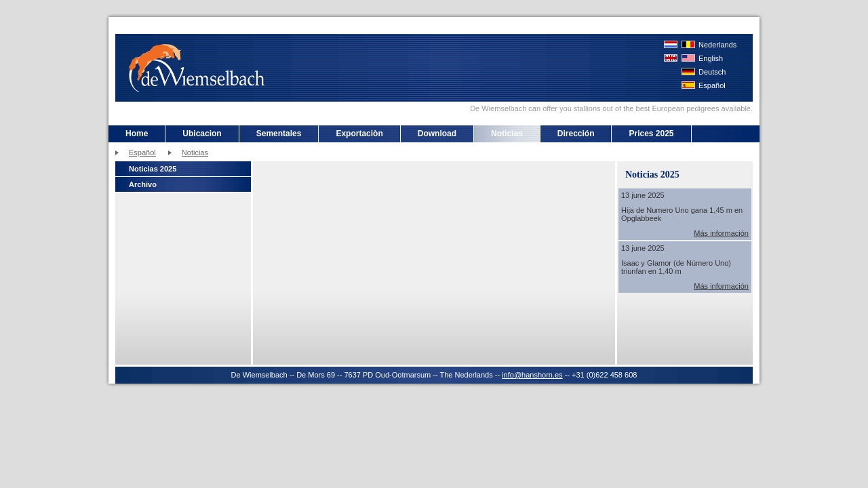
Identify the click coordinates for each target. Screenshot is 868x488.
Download (437, 134)
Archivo (143, 184)
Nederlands (717, 45)
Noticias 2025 (153, 169)
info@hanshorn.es (532, 375)
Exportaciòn (359, 134)
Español (712, 85)
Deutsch (712, 72)
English (711, 58)
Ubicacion (202, 134)
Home (137, 134)
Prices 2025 (651, 134)
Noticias (507, 134)
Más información (721, 233)
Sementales (279, 134)
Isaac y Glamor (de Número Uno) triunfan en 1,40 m (676, 267)
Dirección (576, 134)
